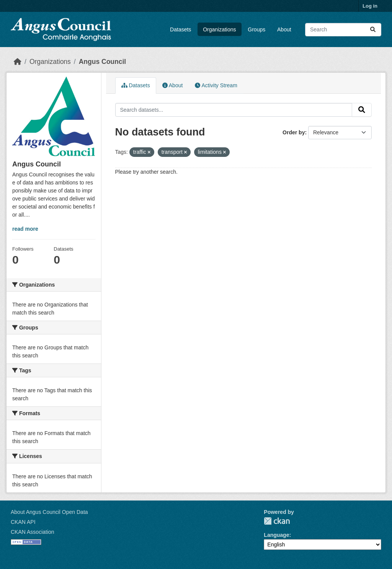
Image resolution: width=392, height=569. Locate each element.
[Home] (18, 62)
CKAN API (23, 522)
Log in (370, 6)
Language (276, 535)
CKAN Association (33, 532)
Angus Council (102, 62)
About (284, 29)
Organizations (219, 29)
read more (25, 229)
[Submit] (373, 30)
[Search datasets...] (343, 30)
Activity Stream (216, 85)
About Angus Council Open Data (49, 512)
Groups (256, 29)
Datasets (180, 29)
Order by (294, 132)
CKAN (277, 521)
